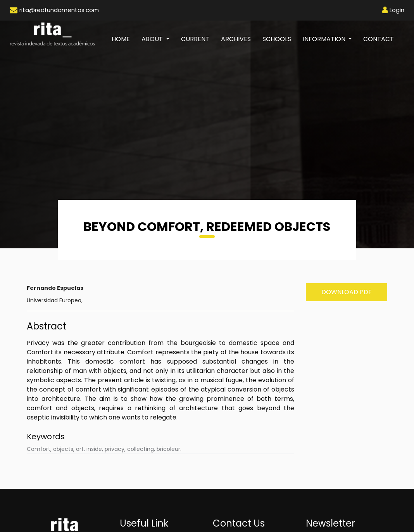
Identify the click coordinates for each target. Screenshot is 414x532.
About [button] (153, 39)
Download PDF (347, 292)
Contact (379, 39)
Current (195, 39)
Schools (277, 39)
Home (124, 39)
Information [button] (325, 39)
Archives (236, 39)
